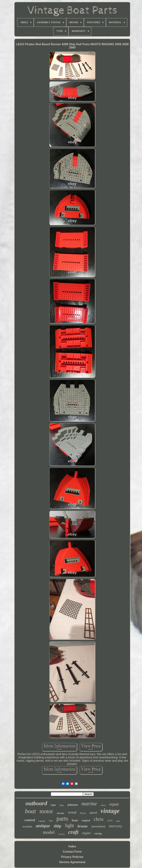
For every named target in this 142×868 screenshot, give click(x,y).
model (49, 832)
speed (93, 813)
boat (30, 811)
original (86, 821)
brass (83, 813)
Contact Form (72, 852)
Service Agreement (72, 862)
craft (73, 832)
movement (98, 826)
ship (57, 826)
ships (62, 805)
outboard (36, 803)
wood (72, 812)
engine (86, 833)
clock (110, 821)
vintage (110, 811)
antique (43, 826)
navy (118, 821)
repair (114, 804)
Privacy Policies (72, 857)
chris (99, 819)
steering (61, 834)
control (30, 820)
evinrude (42, 821)
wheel (103, 805)
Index (72, 846)
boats (75, 820)
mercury (116, 826)
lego (51, 821)
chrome (60, 813)
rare (53, 805)
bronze (83, 826)
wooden (27, 826)
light (70, 825)
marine (89, 804)
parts (62, 819)
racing (98, 833)
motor (46, 811)
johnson (73, 805)
